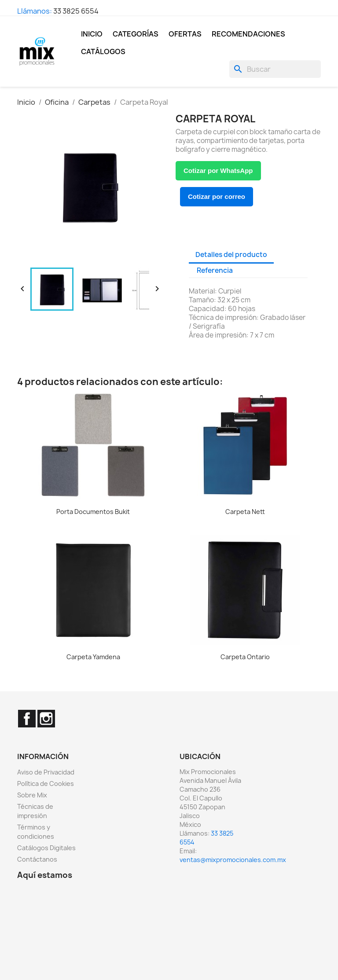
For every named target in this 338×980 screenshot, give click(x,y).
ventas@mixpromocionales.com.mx (233, 860)
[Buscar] (275, 69)
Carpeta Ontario (245, 657)
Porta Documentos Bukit (93, 512)
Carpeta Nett (245, 512)
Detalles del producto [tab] (231, 255)
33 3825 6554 (76, 11)
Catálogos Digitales (46, 848)
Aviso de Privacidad (46, 772)
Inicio (92, 34)
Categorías (136, 34)
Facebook (27, 719)
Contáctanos (37, 859)
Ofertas (185, 34)
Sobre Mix (32, 795)
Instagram (46, 719)
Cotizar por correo (217, 196)
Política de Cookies (46, 784)
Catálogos (103, 51)
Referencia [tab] (215, 270)
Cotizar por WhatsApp (218, 171)
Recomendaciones (248, 34)
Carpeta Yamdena (93, 657)
